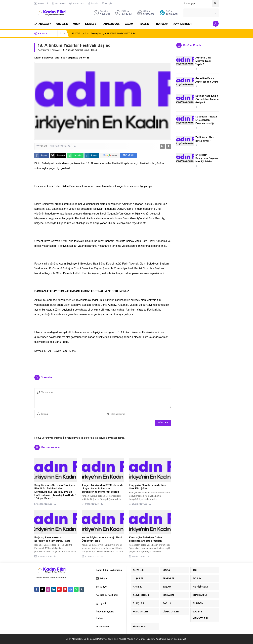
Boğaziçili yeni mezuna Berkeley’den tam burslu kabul (52, 539)
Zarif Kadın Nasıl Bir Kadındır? (205, 139)
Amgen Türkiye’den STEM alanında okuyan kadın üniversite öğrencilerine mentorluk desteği (102, 488)
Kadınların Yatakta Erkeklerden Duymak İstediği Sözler (206, 122)
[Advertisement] (103, 362)
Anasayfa (43, 50)
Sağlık (123, 639)
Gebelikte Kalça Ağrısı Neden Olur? (207, 80)
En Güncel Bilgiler (145, 639)
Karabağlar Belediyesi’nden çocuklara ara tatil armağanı (146, 539)
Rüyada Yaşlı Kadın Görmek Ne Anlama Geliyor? (207, 99)
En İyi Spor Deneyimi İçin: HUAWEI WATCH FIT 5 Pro (104, 33)
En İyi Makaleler (74, 639)
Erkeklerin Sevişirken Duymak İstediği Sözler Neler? (207, 160)
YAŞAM (56, 50)
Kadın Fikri (113, 639)
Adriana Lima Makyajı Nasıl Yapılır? (203, 61)
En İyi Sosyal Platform (95, 639)
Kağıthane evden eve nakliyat (171, 639)
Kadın (131, 639)
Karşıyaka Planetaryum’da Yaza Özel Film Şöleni (148, 487)
